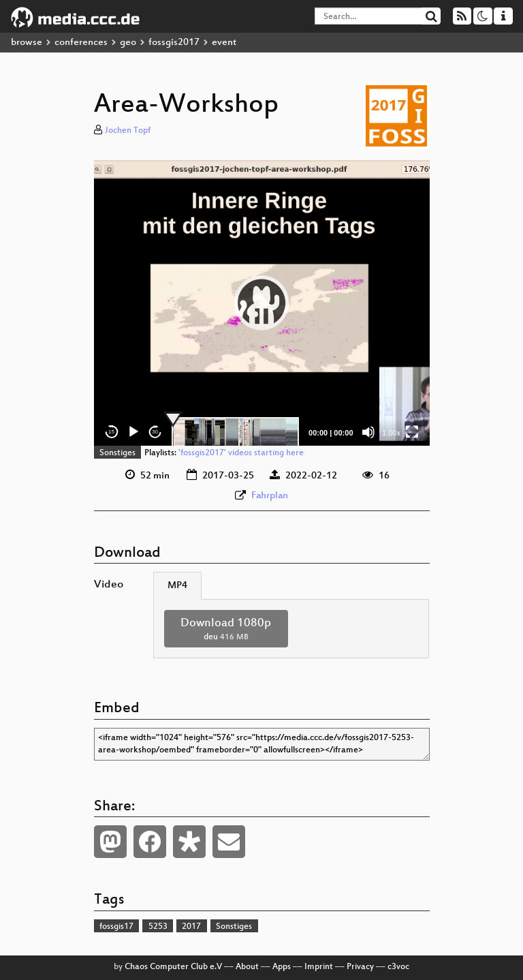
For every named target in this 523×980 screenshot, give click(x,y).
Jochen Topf (128, 131)
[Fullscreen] (412, 432)
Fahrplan (270, 496)
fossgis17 (116, 927)
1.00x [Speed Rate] (391, 433)
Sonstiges (117, 453)
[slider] (236, 432)
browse (27, 43)
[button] (261, 303)
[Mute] (368, 432)
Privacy (360, 967)
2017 (191, 927)
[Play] (133, 432)
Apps (282, 967)
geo (128, 43)
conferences (81, 43)
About (247, 967)
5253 (158, 927)
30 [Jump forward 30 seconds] (155, 432)
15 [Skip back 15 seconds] (111, 432)
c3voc (398, 967)
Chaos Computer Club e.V (173, 967)
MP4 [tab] (177, 586)
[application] (262, 303)
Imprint (319, 967)
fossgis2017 (174, 43)
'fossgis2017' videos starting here (241, 453)
